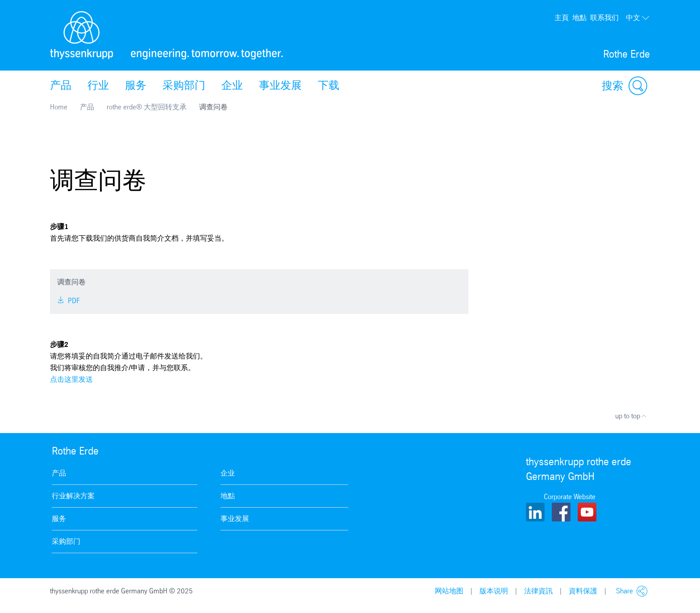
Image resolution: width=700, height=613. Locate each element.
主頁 (562, 18)
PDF (69, 301)
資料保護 (583, 591)
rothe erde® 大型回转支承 (147, 107)
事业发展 (280, 85)
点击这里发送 (71, 379)
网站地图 (449, 591)
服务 (136, 85)
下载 (329, 85)
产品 (61, 85)
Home (59, 107)
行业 (98, 85)
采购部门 (184, 85)
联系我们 (604, 18)
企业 (232, 85)
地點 (579, 18)
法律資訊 (538, 591)
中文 (638, 18)
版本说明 (494, 591)
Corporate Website (570, 497)
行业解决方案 (73, 496)
